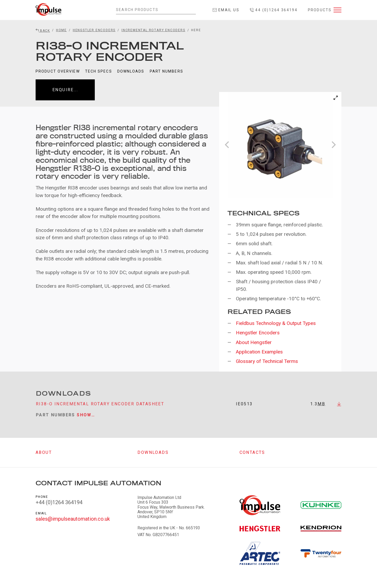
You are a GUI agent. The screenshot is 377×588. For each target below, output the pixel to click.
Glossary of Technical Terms (267, 361)
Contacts (252, 452)
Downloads (131, 71)
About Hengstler (254, 342)
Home (61, 30)
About (44, 452)
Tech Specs (99, 71)
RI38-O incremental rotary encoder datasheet (100, 407)
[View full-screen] (336, 98)
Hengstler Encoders (94, 30)
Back (43, 31)
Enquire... (65, 90)
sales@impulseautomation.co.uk (73, 519)
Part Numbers (167, 71)
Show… (86, 419)
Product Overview (58, 71)
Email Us (226, 10)
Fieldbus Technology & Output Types (276, 323)
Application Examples (259, 352)
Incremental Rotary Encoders (153, 30)
